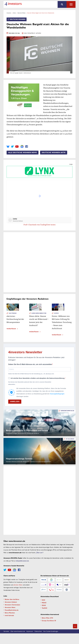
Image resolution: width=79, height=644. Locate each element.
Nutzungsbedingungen (57, 394)
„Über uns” (39, 552)
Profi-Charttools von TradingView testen (40, 225)
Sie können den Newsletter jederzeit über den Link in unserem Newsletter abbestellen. (30, 383)
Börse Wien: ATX (47, 618)
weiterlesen (11, 328)
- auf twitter (38, 33)
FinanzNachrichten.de (12, 610)
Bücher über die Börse (12, 599)
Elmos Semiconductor (39, 313)
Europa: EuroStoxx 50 (49, 621)
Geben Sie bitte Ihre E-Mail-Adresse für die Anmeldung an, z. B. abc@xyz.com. (31, 374)
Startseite (6, 631)
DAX (44, 600)
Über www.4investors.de (18, 631)
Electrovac (13, 313)
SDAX (44, 605)
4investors (9, 13)
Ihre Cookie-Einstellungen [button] (51, 631)
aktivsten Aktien (18, 585)
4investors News (10, 607)
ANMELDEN (15, 402)
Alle (71, 4)
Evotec (56, 313)
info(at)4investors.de (22, 561)
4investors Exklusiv (11, 602)
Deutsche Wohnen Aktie (54, 153)
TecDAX (45, 608)
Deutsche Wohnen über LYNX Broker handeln (39, 172)
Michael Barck (31, 33)
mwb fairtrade (9, 615)
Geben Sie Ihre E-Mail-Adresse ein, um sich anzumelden (30, 364)
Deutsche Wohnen (22, 13)
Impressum (30, 631)
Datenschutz (38, 631)
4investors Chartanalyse (12, 605)
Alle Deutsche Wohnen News (23, 153)
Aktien (14, 13)
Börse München (10, 613)
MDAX (44, 603)
